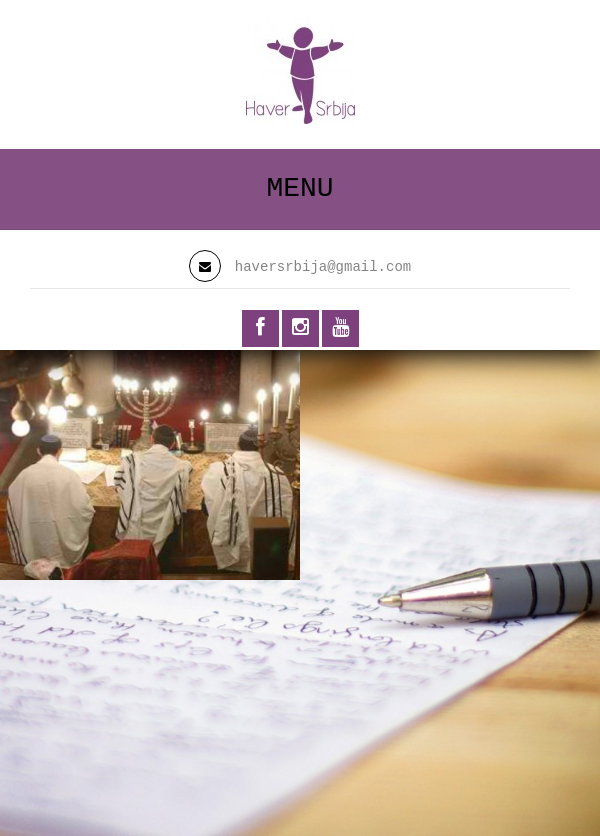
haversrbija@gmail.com (323, 267)
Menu (299, 188)
